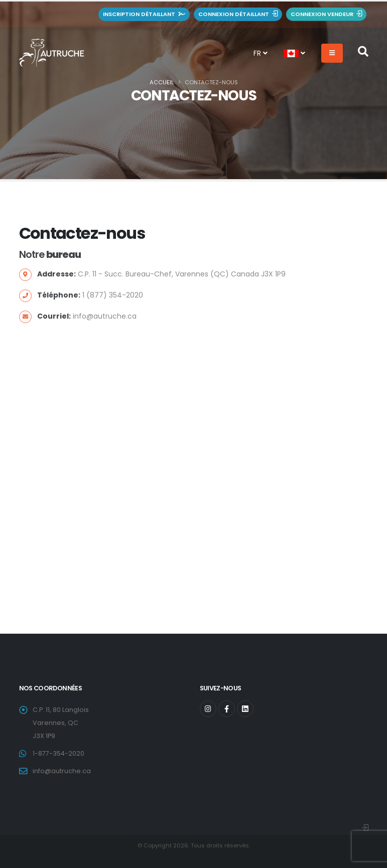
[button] (294, 53)
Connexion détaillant (238, 14)
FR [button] (261, 53)
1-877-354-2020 (58, 753)
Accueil (162, 82)
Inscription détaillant (144, 14)
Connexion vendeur (326, 14)
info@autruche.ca (62, 771)
